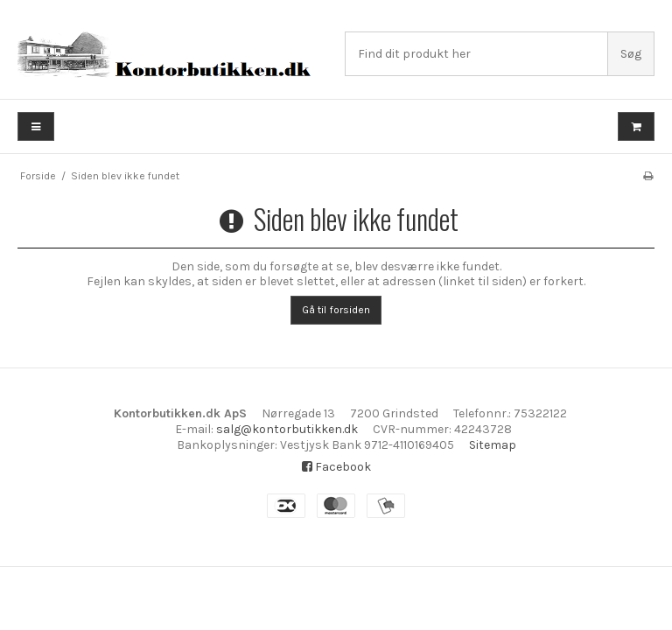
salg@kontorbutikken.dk (287, 429)
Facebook (336, 467)
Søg (631, 54)
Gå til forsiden (336, 310)
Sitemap (493, 445)
